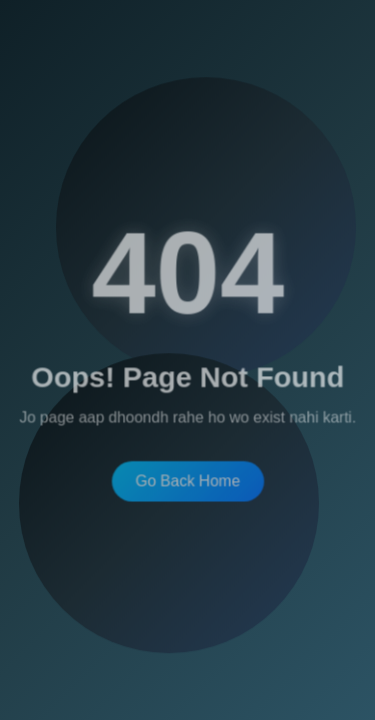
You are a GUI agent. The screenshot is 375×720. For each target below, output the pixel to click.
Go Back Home (187, 479)
